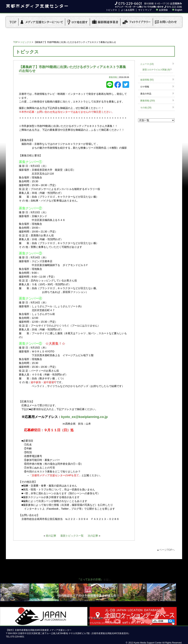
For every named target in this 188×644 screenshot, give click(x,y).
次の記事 (93, 536)
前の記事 (51, 536)
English (179, 10)
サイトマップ (145, 10)
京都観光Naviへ (138, 618)
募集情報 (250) (148, 101)
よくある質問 (128, 10)
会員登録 (163, 10)
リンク (121, 618)
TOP (15, 42)
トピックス (111, 10)
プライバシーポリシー (101, 618)
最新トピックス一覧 (72, 536)
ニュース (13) (147, 64)
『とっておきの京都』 (90, 579)
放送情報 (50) (147, 80)
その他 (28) (146, 108)
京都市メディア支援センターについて (63, 618)
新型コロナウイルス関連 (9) (156, 70)
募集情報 (113, 77)
